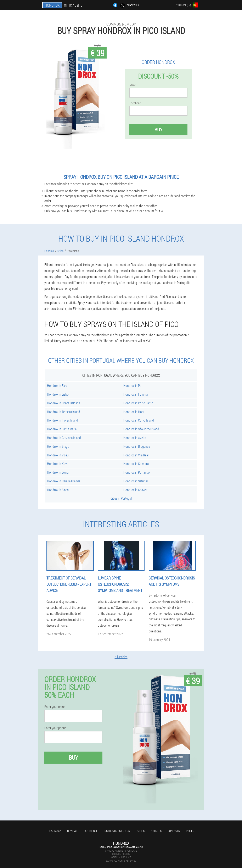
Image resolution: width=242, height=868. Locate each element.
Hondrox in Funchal (136, 394)
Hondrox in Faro (57, 386)
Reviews (72, 831)
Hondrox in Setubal (136, 481)
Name (133, 85)
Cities (141, 831)
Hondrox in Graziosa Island (64, 438)
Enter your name (55, 707)
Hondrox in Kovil (58, 464)
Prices (190, 831)
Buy (158, 130)
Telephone (135, 103)
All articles (121, 657)
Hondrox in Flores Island (63, 420)
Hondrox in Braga (58, 446)
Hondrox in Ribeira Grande (64, 481)
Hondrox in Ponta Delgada (64, 403)
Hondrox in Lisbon (59, 394)
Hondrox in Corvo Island (139, 420)
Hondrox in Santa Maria (62, 429)
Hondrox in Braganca (137, 446)
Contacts (174, 831)
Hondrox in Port (133, 386)
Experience (91, 831)
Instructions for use (118, 831)
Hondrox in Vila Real (136, 455)
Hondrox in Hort (134, 412)
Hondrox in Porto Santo (138, 403)
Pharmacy (54, 831)
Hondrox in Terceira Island (64, 412)
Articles (156, 831)
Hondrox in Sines (58, 490)
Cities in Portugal (121, 498)
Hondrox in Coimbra (136, 464)
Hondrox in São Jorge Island (141, 429)
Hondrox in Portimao (137, 472)
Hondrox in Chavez (135, 490)
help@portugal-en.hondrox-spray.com (121, 847)
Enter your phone (55, 728)
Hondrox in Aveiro (135, 438)
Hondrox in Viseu (58, 455)
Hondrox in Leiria (58, 472)
